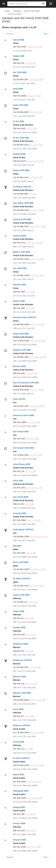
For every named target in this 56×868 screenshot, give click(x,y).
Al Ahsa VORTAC (21, 758)
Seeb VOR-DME (21, 105)
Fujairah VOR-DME (22, 219)
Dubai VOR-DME (21, 334)
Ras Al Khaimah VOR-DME (26, 383)
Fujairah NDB (19, 236)
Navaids (17, 11)
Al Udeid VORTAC (22, 579)
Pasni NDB (18, 709)
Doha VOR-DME (21, 562)
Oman (7, 11)
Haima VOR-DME (21, 170)
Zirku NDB (18, 481)
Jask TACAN (19, 399)
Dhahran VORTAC (22, 725)
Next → (47, 34)
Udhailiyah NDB (21, 791)
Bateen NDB (19, 301)
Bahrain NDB (19, 677)
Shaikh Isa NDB (21, 644)
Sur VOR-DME (20, 268)
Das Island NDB (21, 497)
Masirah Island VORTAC (25, 317)
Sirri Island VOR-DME (23, 448)
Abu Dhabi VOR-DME (23, 203)
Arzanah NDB (20, 513)
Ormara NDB (19, 823)
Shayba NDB (19, 154)
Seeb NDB (18, 89)
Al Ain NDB (18, 121)
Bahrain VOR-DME (22, 693)
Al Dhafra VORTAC (22, 187)
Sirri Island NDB (21, 432)
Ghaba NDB (19, 56)
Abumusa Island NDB (23, 415)
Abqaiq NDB (19, 807)
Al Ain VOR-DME (21, 138)
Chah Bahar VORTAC (23, 530)
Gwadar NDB (19, 627)
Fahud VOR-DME (32, 11)
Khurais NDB (19, 840)
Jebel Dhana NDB (22, 464)
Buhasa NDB (19, 366)
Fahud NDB (19, 40)
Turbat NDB (19, 742)
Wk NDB (17, 546)
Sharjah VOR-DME (22, 350)
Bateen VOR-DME (22, 252)
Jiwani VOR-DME (21, 595)
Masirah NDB (19, 285)
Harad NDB (18, 775)
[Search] (43, 4)
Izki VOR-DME (20, 72)
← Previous (9, 34)
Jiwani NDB (19, 611)
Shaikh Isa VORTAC (23, 660)
